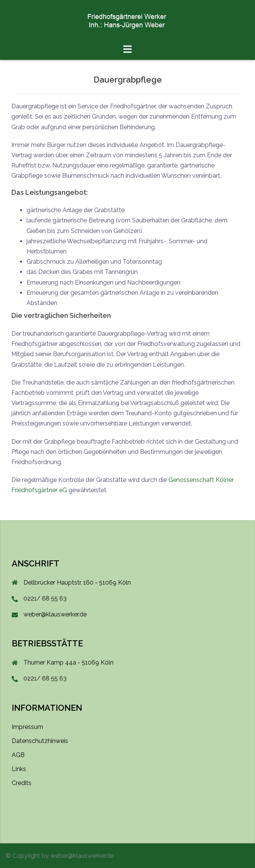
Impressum (27, 727)
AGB (18, 755)
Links (19, 769)
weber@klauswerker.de (55, 614)
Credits (22, 783)
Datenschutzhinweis (40, 741)
